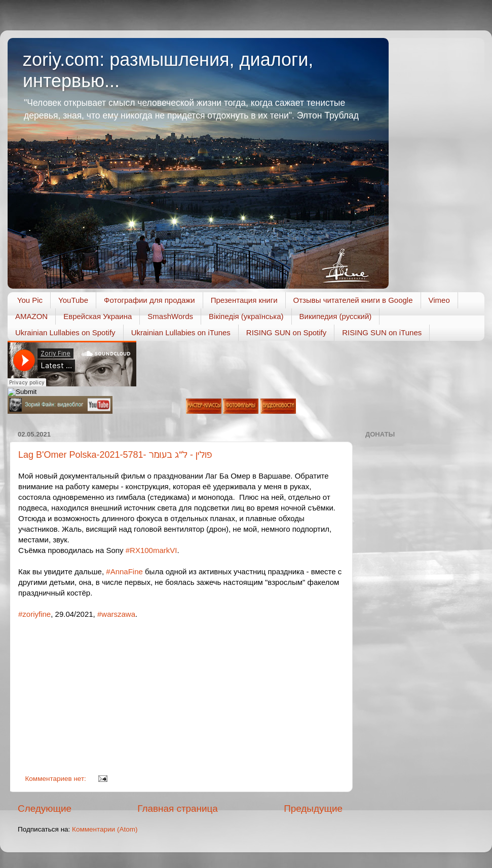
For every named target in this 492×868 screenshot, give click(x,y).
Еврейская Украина (98, 316)
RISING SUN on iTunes (382, 332)
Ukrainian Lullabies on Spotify (65, 332)
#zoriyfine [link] (34, 614)
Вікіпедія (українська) (246, 316)
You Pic (30, 300)
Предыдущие (313, 808)
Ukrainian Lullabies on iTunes (181, 332)
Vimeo (439, 300)
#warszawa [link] (116, 614)
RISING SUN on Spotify (286, 332)
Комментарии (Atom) (105, 829)
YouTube (73, 300)
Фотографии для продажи (149, 300)
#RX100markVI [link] (152, 550)
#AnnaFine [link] (124, 571)
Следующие (45, 808)
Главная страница (178, 808)
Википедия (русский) (336, 316)
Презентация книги (244, 300)
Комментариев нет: (57, 779)
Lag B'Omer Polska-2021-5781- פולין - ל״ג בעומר (115, 455)
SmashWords (170, 316)
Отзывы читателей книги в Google (353, 300)
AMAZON (31, 316)
